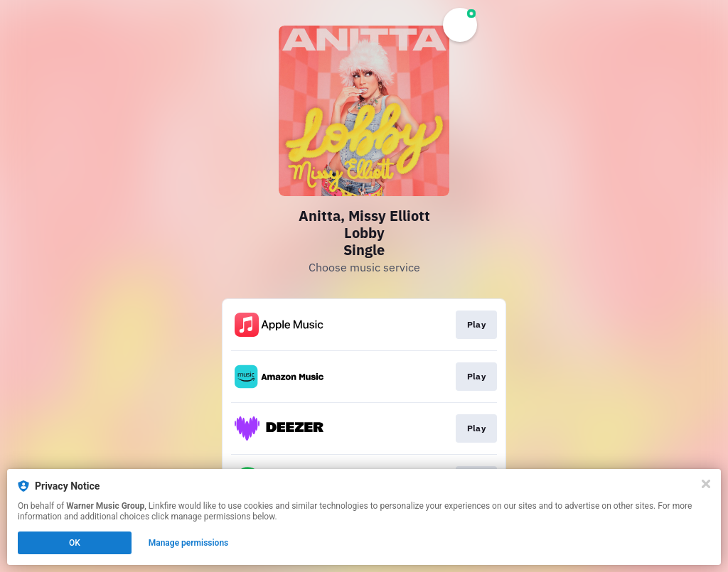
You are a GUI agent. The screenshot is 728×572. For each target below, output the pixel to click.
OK (75, 543)
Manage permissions (189, 543)
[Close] (706, 484)
